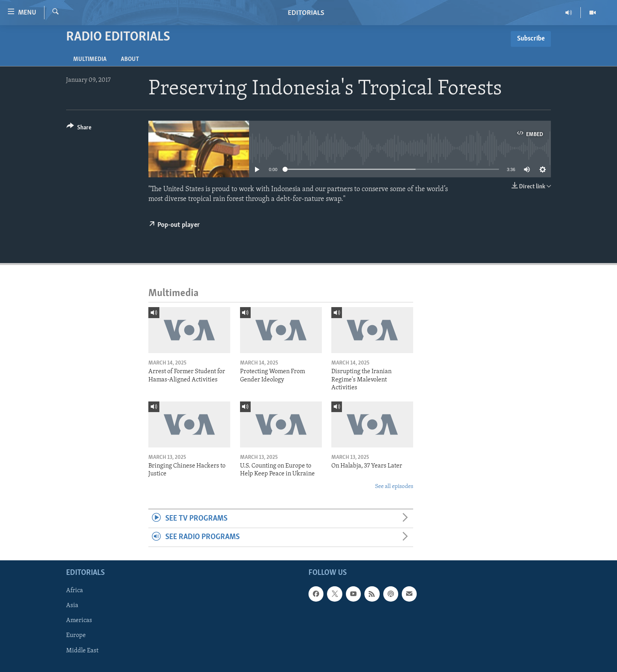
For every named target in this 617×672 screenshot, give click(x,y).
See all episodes (394, 487)
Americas (79, 620)
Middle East (82, 650)
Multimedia (90, 59)
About (130, 59)
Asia (72, 606)
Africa (75, 591)
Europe (76, 635)
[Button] (79, 129)
